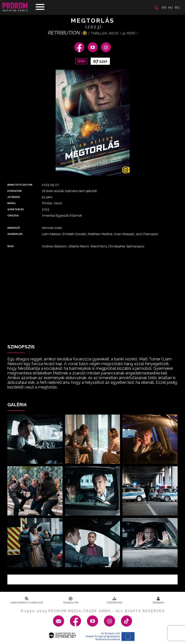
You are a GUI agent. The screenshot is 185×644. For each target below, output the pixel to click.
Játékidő (14, 197)
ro (177, 8)
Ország (13, 216)
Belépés (158, 600)
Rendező (14, 228)
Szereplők (15, 234)
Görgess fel (71, 600)
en (164, 8)
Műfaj (12, 203)
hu (171, 8)
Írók (11, 246)
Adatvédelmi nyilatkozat (27, 600)
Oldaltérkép (114, 600)
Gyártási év (16, 209)
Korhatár (15, 191)
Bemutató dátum (20, 185)
